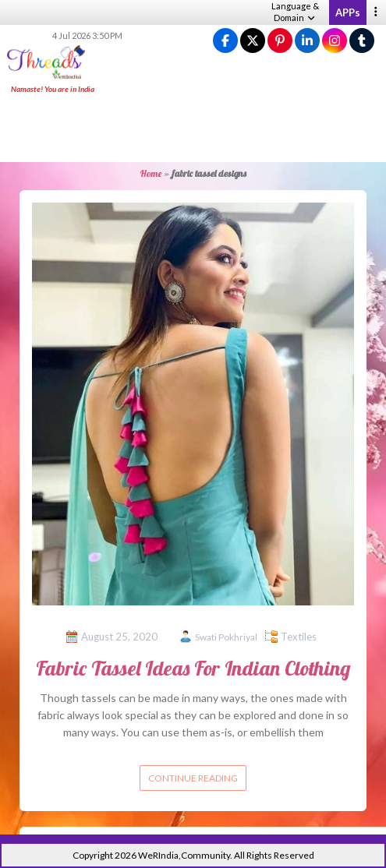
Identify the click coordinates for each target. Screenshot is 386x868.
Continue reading (193, 778)
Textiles (299, 637)
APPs (348, 12)
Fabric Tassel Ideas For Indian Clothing (193, 668)
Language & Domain (295, 12)
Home (151, 173)
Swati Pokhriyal (226, 637)
